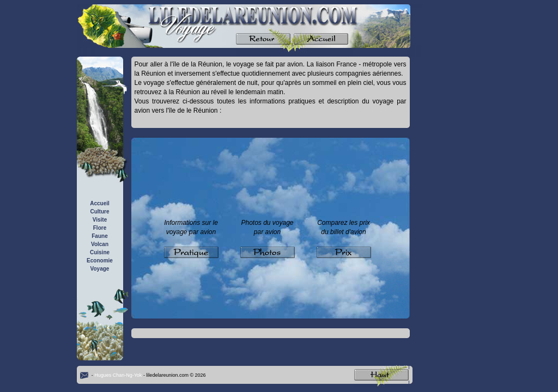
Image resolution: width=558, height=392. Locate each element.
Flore (100, 228)
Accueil (100, 203)
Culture (100, 212)
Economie (100, 261)
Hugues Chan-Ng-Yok (118, 375)
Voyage (100, 269)
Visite (100, 220)
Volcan (100, 244)
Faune (99, 236)
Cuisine (100, 252)
